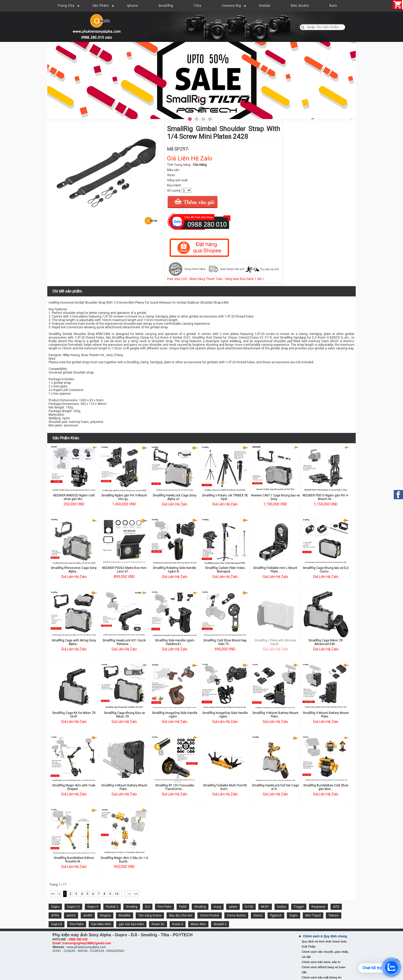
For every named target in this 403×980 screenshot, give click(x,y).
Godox (282, 907)
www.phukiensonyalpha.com (86, 947)
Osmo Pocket (210, 915)
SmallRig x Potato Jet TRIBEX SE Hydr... (225, 497)
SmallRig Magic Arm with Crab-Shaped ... (74, 787)
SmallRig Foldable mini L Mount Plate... (275, 570)
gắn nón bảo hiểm (131, 924)
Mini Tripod (313, 915)
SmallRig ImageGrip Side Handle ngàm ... (175, 715)
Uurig (217, 907)
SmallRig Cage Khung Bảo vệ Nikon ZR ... (124, 715)
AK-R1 (265, 907)
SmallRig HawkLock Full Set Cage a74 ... (275, 787)
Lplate (233, 907)
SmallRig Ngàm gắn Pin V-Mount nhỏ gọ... (124, 497)
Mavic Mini (198, 924)
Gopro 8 (57, 924)
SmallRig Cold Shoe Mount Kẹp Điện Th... (225, 642)
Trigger (299, 907)
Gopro (55, 907)
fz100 (249, 907)
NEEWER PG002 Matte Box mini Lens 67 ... (124, 570)
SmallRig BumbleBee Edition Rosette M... (74, 860)
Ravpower (318, 907)
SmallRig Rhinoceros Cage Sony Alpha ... (74, 570)
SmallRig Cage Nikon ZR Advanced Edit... (326, 642)
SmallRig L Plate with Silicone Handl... (275, 642)
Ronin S (178, 924)
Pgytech (276, 915)
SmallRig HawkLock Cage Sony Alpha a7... (175, 497)
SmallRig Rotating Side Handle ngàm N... (175, 570)
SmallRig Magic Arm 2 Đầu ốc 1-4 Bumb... (124, 860)
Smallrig (132, 907)
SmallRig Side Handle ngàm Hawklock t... (175, 642)
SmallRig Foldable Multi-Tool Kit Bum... (225, 787)
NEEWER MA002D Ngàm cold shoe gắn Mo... (74, 497)
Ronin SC (158, 924)
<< (53, 894)
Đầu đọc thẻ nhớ (181, 915)
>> (136, 894)
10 (117, 894)
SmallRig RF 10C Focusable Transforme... (175, 787)
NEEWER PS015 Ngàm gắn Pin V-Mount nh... (326, 497)
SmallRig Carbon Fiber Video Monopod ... (225, 570)
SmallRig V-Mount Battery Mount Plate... (275, 715)
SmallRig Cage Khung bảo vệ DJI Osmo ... (326, 570)
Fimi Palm (164, 907)
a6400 (88, 915)
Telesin (334, 915)
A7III (336, 907)
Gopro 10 (73, 907)
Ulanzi (258, 915)
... (123, 894)
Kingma (105, 915)
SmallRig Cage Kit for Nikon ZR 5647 (74, 715)
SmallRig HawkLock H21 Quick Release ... (124, 642)
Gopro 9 (93, 907)
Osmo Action (236, 915)
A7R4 (55, 915)
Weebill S (220, 924)
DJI (148, 907)
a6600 (71, 915)
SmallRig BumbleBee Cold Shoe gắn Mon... (326, 787)
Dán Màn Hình (101, 924)
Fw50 (183, 907)
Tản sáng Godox (150, 915)
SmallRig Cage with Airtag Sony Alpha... (74, 642)
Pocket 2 (112, 907)
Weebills (125, 915)
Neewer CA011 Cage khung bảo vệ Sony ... (275, 497)
